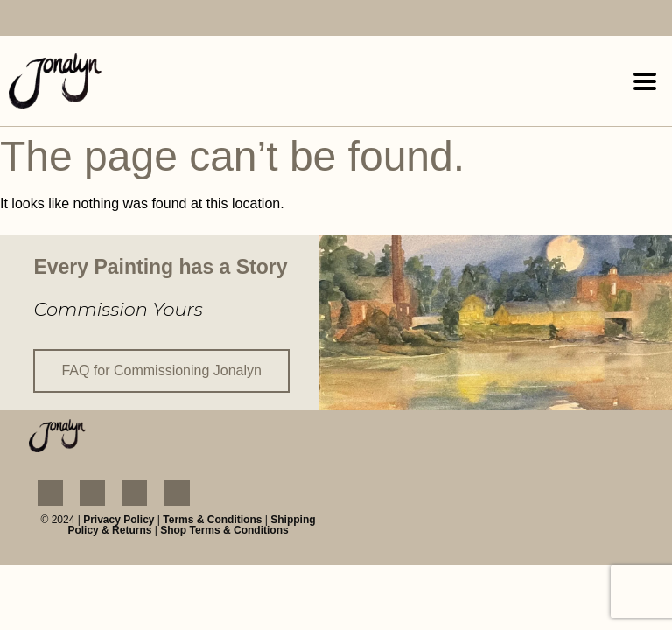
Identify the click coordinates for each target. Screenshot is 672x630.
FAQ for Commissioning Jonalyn (161, 371)
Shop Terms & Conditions (224, 530)
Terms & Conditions (212, 520)
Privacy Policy (119, 520)
